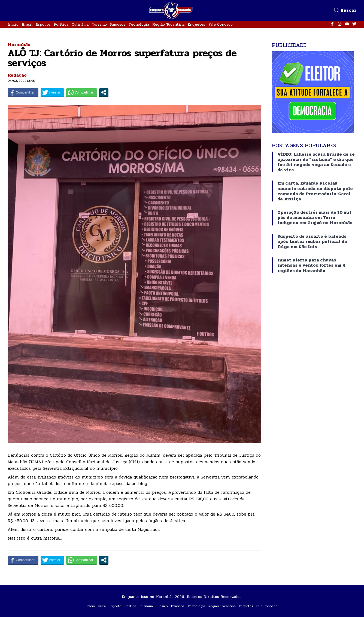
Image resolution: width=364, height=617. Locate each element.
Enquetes (196, 24)
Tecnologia (139, 24)
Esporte (43, 24)
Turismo (99, 24)
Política (61, 24)
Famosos (118, 24)
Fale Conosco (221, 24)
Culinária (80, 24)
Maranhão (19, 45)
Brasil (27, 24)
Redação (17, 75)
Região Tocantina (168, 24)
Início (13, 24)
